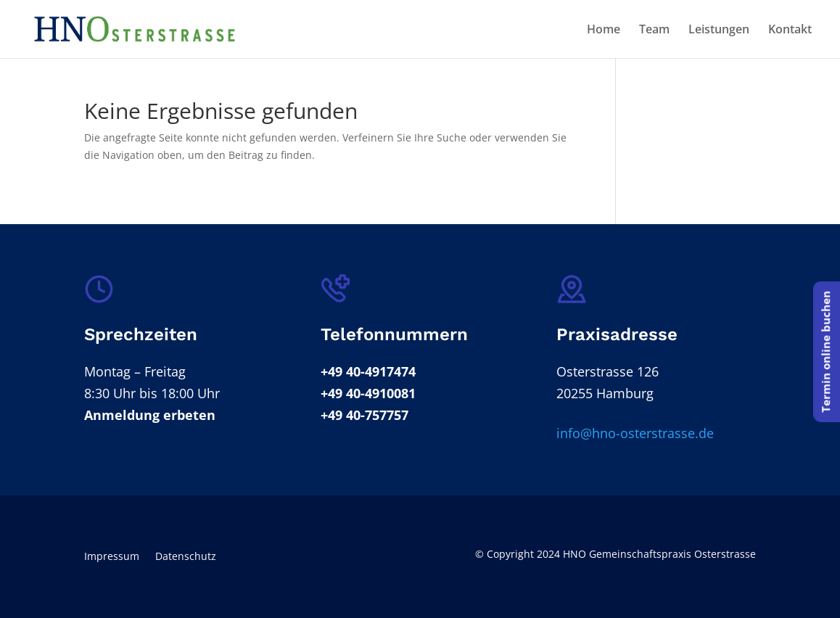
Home (604, 30)
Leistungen (719, 30)
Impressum (112, 557)
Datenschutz (186, 557)
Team (654, 30)
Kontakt (790, 30)
